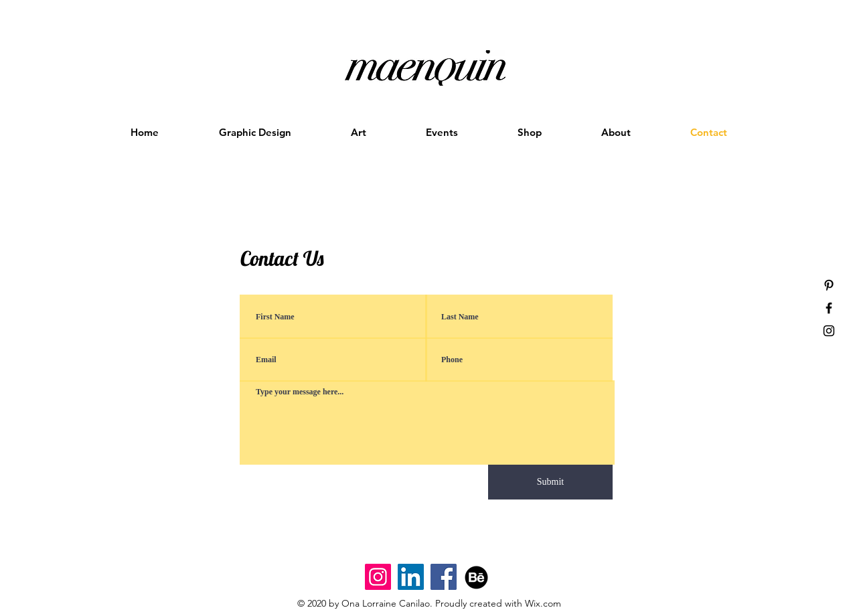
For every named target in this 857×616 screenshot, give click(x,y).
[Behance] (476, 577)
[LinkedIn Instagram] (411, 577)
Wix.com (543, 603)
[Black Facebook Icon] (829, 308)
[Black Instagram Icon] (829, 331)
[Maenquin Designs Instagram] (378, 577)
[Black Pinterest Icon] (829, 285)
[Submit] (550, 482)
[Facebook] (444, 577)
